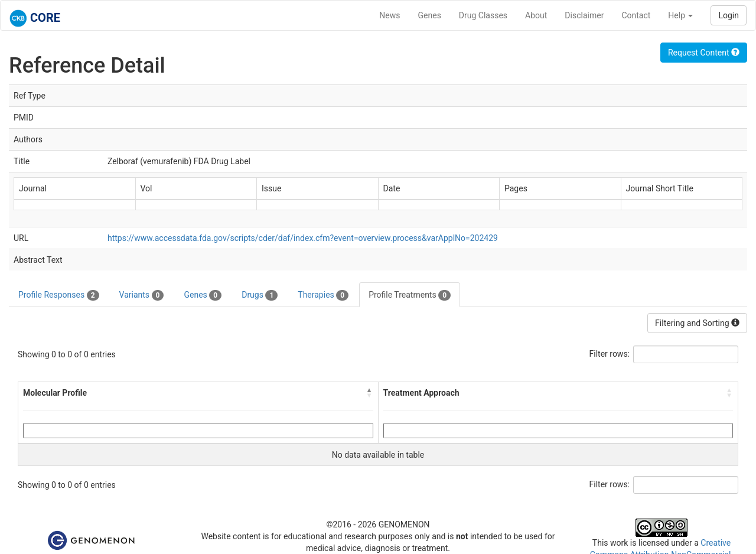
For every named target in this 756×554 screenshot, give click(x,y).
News (390, 15)
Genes (430, 15)
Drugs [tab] (260, 295)
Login (729, 15)
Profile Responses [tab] (59, 295)
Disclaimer (584, 15)
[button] (370, 393)
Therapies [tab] (323, 295)
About (536, 15)
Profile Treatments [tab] (410, 295)
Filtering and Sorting (697, 323)
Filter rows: (610, 354)
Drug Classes (483, 15)
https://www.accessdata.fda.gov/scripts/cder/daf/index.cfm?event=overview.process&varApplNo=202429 (303, 238)
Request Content (704, 53)
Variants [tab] (142, 295)
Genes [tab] (203, 295)
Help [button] (680, 15)
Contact (636, 15)
